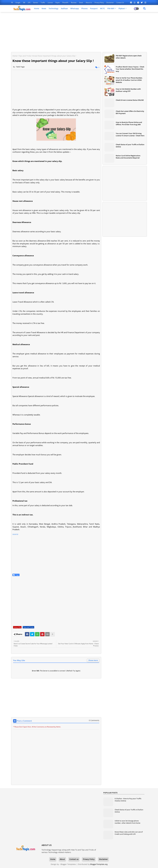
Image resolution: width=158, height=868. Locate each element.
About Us (89, 3)
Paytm (58, 3)
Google (18, 3)
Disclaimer (110, 3)
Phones (84, 8)
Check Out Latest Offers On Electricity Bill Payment (130, 112)
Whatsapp (75, 8)
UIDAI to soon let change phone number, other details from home (127, 822)
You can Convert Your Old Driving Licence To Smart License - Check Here (130, 134)
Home (37, 8)
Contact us (120, 3)
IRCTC (103, 8)
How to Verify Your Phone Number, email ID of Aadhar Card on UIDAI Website (129, 80)
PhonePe (66, 3)
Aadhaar (64, 8)
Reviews (74, 3)
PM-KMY (111, 8)
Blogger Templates (68, 864)
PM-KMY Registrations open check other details (129, 57)
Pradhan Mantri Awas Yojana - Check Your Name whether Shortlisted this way (130, 69)
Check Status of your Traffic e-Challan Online (130, 146)
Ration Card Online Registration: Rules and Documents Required (128, 157)
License (50, 3)
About (62, 859)
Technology (54, 8)
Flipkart (122, 8)
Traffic (43, 3)
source (15, 534)
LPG (29, 3)
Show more (93, 660)
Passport (94, 8)
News (44, 8)
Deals (81, 3)
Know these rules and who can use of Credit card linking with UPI (129, 833)
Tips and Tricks (25, 56)
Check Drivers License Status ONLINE (130, 100)
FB (12, 3)
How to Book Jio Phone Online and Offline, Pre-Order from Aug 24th (129, 123)
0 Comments (94, 720)
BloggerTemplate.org (99, 864)
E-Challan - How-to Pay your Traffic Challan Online (128, 800)
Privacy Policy (99, 3)
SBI (24, 3)
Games (36, 3)
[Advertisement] (79, 32)
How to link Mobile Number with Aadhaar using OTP (128, 90)
